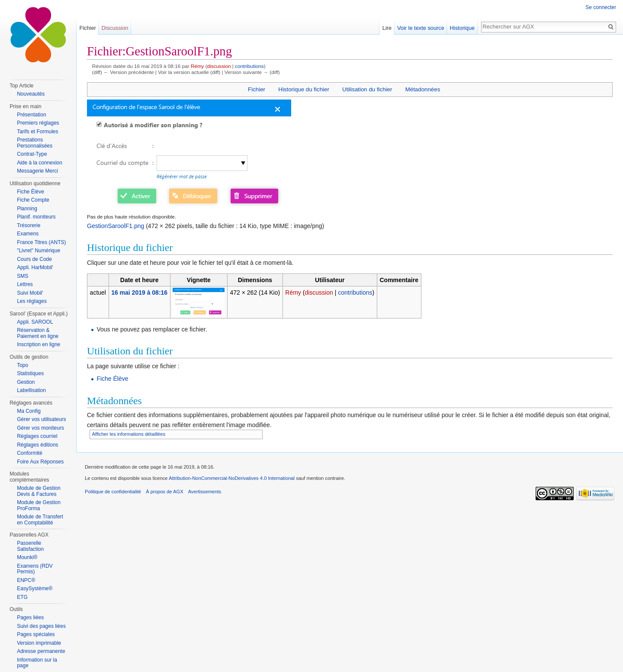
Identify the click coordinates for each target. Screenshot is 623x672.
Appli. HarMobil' (35, 267)
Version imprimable (39, 643)
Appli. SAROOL (35, 322)
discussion (219, 66)
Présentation (31, 115)
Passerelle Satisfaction (30, 546)
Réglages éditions (37, 445)
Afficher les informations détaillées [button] (129, 434)
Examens (28, 234)
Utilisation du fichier (367, 89)
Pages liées (30, 617)
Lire (387, 28)
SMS (22, 276)
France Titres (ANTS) (41, 242)
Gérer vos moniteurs (40, 428)
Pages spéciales (36, 634)
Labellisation (31, 390)
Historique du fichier (304, 89)
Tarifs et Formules (37, 132)
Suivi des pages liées (41, 626)
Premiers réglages (38, 123)
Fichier (257, 89)
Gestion (26, 382)
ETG (22, 597)
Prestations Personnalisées (35, 143)
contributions (249, 66)
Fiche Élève (112, 379)
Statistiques (30, 373)
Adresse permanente (41, 651)
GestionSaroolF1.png (116, 226)
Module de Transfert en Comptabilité (40, 520)
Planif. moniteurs (36, 217)
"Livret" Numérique (39, 251)
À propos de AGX (164, 492)
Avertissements (205, 492)
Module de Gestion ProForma (39, 505)
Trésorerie (29, 225)
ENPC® (26, 580)
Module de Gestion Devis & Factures (39, 491)
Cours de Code (34, 259)
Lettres (25, 284)
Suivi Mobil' (30, 293)
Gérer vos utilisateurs (41, 419)
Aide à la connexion (40, 163)
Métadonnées (423, 89)
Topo (22, 365)
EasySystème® (35, 588)
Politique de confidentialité (113, 492)
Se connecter (601, 7)
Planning (27, 209)
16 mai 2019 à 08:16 (139, 293)
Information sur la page (37, 663)
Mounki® (27, 557)
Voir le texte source (421, 28)
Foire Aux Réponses (40, 462)
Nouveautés (31, 94)
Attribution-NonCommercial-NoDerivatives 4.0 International (232, 478)
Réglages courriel (37, 436)
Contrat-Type (32, 154)
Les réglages (32, 301)
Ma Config (29, 411)
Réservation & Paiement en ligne (38, 333)
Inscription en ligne (39, 344)
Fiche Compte (33, 200)
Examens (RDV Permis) (35, 569)
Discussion (115, 28)
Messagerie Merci (37, 171)
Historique (462, 28)
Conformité (30, 453)
